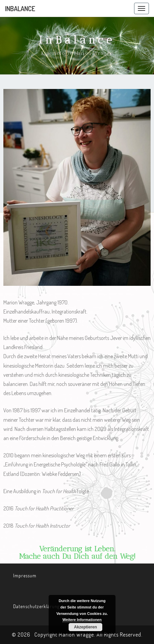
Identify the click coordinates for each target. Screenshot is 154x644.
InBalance (20, 8)
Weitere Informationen (82, 620)
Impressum (25, 576)
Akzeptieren (85, 627)
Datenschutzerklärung (36, 606)
